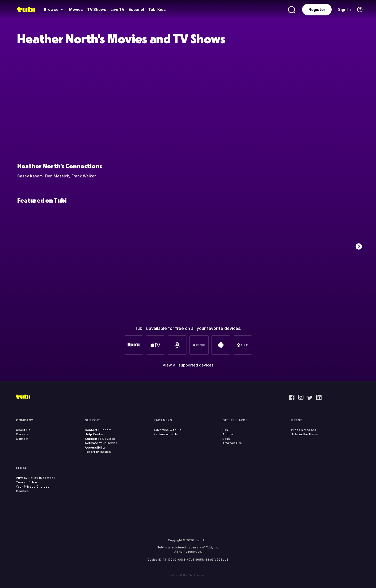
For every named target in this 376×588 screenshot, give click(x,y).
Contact (22, 439)
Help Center (94, 434)
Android (229, 434)
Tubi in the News (305, 434)
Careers (22, 434)
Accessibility (95, 448)
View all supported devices (188, 365)
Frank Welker (84, 176)
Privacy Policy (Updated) (35, 478)
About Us (23, 430)
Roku (226, 439)
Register (317, 9)
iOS (225, 430)
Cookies (22, 491)
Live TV (117, 9)
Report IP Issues (98, 452)
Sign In (344, 9)
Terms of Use (26, 482)
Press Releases (304, 430)
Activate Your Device (101, 443)
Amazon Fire (232, 443)
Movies (76, 9)
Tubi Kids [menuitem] (157, 9)
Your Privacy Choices (33, 487)
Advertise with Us (168, 430)
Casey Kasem (30, 176)
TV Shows (97, 9)
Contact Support (98, 430)
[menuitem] (54, 10)
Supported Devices (100, 439)
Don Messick (57, 176)
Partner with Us (166, 434)
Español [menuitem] (136, 9)
